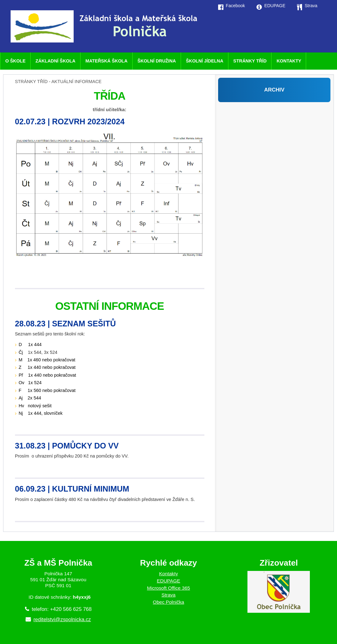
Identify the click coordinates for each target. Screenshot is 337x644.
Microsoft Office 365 (168, 588)
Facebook (235, 6)
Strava (169, 595)
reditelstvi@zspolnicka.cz (62, 619)
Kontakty (169, 574)
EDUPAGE (169, 581)
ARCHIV (274, 90)
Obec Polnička (168, 602)
